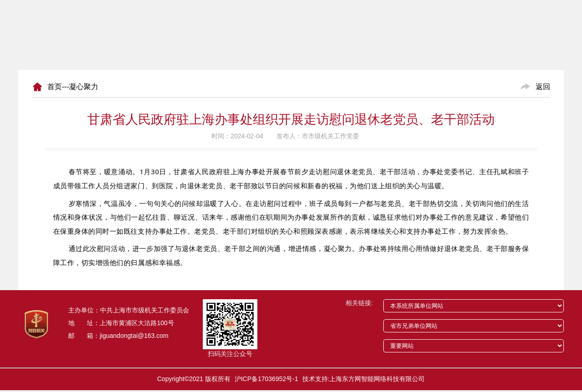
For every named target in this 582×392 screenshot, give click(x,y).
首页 (55, 87)
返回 (543, 87)
